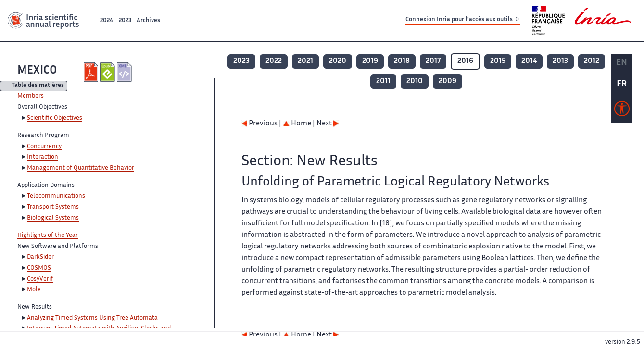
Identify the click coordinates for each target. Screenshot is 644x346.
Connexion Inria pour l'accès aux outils (463, 20)
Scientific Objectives (55, 118)
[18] (386, 224)
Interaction (43, 157)
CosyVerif (40, 279)
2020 (338, 61)
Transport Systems (53, 207)
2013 (560, 61)
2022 (274, 61)
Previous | (262, 124)
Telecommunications (56, 196)
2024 (107, 21)
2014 (529, 61)
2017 (433, 61)
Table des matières (38, 86)
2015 (498, 61)
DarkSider (40, 257)
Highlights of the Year (48, 235)
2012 (592, 61)
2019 (370, 61)
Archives (148, 21)
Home (297, 124)
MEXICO (37, 71)
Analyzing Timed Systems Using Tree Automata (92, 318)
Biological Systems (53, 218)
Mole (34, 290)
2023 (125, 21)
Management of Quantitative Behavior (81, 168)
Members (31, 96)
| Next (326, 124)
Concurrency (44, 147)
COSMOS (39, 268)
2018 (402, 61)
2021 (305, 61)
